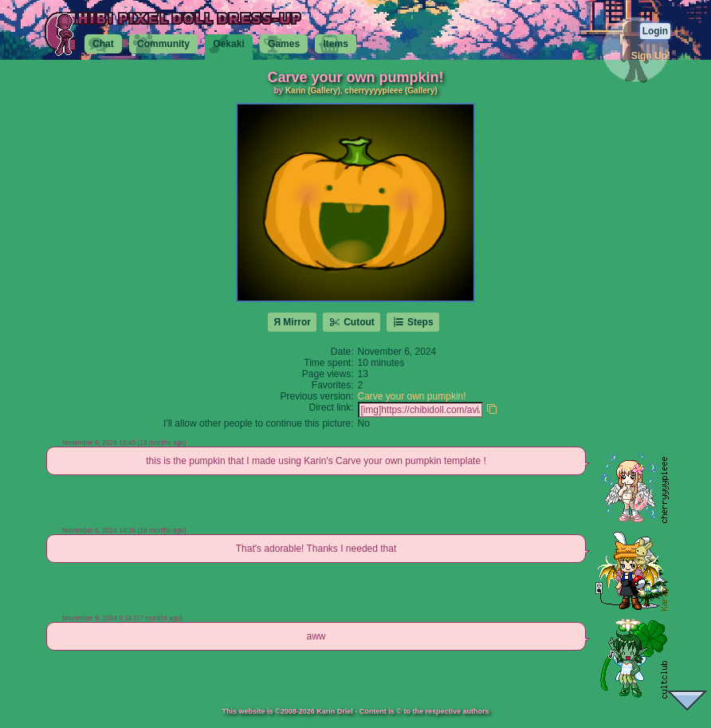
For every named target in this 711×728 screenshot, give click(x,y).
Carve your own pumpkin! (412, 396)
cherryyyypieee (373, 91)
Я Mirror (292, 322)
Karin (296, 91)
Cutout (351, 322)
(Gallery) (324, 91)
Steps (412, 322)
